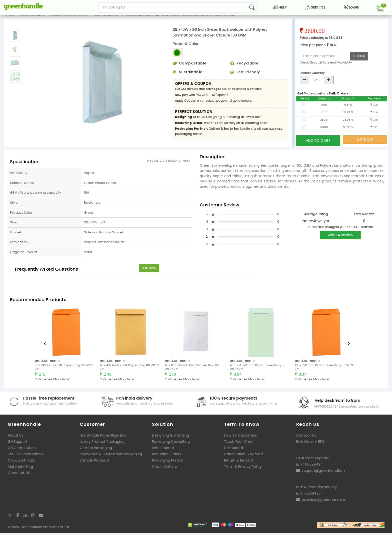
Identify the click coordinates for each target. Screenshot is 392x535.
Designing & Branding (170, 437)
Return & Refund (238, 462)
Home (10, 18)
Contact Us (306, 437)
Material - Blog (20, 468)
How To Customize (240, 437)
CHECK (359, 60)
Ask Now (149, 270)
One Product (163, 450)
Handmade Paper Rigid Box (103, 437)
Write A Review (340, 237)
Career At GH (19, 475)
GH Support (18, 443)
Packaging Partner (168, 462)
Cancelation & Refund (243, 456)
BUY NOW (365, 143)
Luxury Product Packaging (102, 443)
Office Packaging (32, 18)
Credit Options (165, 468)
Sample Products (95, 462)
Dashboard (233, 450)
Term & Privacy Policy (243, 468)
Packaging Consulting (171, 443)
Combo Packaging (96, 450)
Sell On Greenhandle (26, 456)
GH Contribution (22, 450)
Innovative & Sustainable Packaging (111, 456)
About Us (15, 437)
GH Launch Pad (21, 462)
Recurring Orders (167, 456)
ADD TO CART (318, 143)
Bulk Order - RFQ (310, 443)
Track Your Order (239, 443)
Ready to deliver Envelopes (69, 18)
